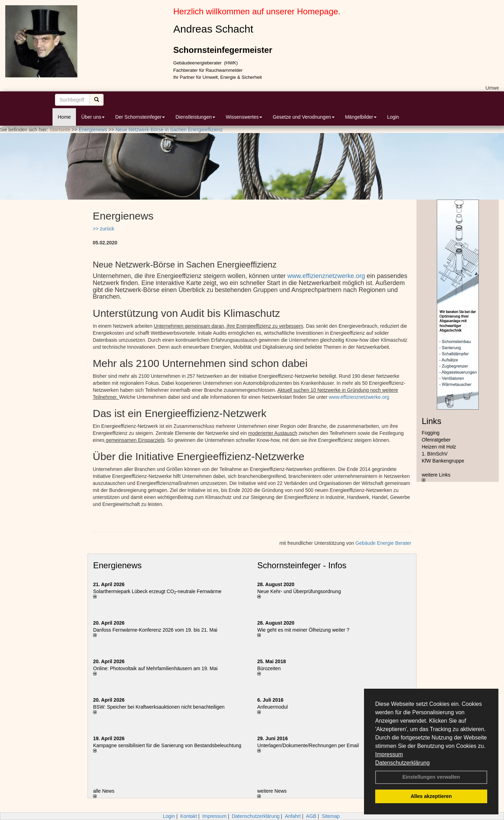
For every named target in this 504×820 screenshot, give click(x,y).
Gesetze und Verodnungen (304, 117)
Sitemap (331, 816)
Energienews (117, 565)
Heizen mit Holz (439, 447)
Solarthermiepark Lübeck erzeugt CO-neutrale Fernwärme (157, 591)
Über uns (93, 117)
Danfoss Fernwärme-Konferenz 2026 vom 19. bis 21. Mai (155, 630)
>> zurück (103, 229)
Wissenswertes (244, 117)
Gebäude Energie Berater (383, 543)
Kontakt (188, 816)
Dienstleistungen (195, 117)
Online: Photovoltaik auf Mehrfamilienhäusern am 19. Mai (155, 668)
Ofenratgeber (436, 440)
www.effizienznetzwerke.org (326, 276)
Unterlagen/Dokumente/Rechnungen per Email (308, 745)
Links (432, 421)
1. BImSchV (435, 454)
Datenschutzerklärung (402, 763)
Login (393, 117)
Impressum (389, 754)
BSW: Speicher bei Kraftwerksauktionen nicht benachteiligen (159, 707)
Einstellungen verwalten (431, 777)
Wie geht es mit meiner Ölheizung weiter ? (303, 630)
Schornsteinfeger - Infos (302, 565)
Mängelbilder (361, 117)
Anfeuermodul (272, 707)
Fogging (431, 433)
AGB (311, 816)
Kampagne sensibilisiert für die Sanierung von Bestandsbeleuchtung (167, 745)
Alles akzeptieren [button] (431, 796)
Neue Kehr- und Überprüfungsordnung (299, 591)
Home (64, 117)
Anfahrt (293, 816)
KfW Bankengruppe (443, 461)
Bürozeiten (269, 668)
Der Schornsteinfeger (140, 117)
